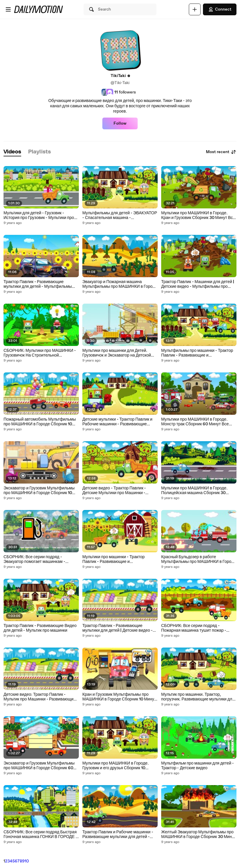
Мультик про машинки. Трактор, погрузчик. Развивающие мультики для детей (198, 697)
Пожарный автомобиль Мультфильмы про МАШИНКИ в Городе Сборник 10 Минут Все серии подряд (40, 422)
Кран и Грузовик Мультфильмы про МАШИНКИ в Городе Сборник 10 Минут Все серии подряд (119, 697)
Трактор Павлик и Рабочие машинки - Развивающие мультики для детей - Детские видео (118, 834)
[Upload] (195, 9)
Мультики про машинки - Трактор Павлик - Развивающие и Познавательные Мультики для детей (118, 559)
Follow (120, 123)
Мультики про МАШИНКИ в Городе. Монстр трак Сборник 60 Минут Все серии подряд (195, 422)
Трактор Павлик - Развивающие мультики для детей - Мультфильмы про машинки (38, 284)
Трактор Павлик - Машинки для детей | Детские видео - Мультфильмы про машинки (198, 284)
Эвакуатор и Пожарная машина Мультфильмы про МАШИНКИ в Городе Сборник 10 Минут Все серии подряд (120, 284)
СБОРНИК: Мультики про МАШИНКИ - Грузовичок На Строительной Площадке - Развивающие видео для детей (40, 353)
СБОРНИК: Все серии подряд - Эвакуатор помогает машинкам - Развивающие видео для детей (34, 559)
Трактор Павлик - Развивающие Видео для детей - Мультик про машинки (40, 628)
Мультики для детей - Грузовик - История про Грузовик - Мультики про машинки (39, 215)
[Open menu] (8, 9)
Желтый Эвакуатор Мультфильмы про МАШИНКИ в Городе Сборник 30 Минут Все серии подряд (198, 834)
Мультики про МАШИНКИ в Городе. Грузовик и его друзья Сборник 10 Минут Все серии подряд (116, 766)
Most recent (221, 152)
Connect (220, 9)
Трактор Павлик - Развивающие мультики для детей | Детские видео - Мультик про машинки (117, 628)
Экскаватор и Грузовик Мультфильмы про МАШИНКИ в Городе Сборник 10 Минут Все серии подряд (39, 491)
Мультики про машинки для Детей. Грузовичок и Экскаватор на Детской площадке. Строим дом (117, 353)
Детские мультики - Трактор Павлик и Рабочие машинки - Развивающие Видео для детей (117, 422)
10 (27, 861)
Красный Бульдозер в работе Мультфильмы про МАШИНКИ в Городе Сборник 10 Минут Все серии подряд (199, 559)
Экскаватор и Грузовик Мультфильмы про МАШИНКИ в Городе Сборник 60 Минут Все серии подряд (39, 766)
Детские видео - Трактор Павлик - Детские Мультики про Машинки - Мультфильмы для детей (114, 491)
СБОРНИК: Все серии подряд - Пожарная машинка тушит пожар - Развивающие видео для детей (194, 628)
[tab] (12, 152)
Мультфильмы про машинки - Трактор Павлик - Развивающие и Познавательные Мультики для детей (197, 353)
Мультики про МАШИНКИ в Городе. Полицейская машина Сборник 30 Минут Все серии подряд (194, 491)
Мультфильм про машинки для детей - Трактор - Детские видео (197, 766)
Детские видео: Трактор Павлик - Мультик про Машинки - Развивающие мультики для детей (40, 697)
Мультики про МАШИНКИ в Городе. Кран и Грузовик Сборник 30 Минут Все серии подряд (198, 215)
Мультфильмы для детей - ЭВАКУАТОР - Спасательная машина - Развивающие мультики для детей (120, 215)
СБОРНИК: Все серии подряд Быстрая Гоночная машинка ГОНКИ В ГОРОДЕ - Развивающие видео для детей (40, 834)
